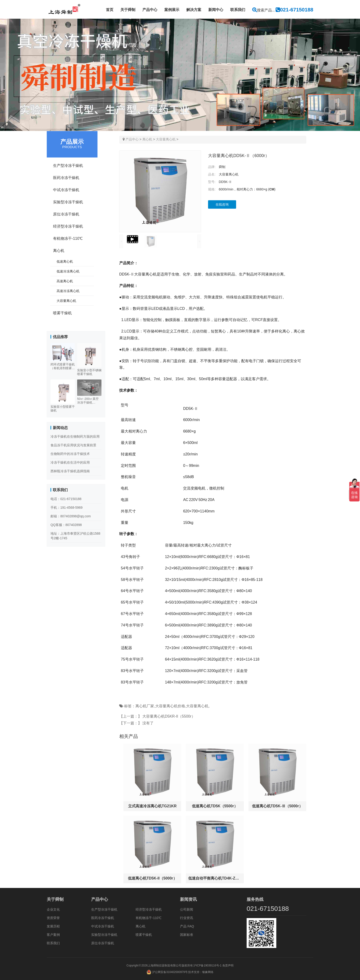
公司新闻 (187, 909)
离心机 (147, 139)
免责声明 (228, 966)
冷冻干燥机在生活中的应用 (70, 462)
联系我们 (238, 10)
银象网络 (208, 972)
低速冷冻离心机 (68, 271)
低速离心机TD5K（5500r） (215, 806)
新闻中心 (216, 10)
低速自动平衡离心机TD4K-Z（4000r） (215, 878)
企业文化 (53, 909)
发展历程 (53, 926)
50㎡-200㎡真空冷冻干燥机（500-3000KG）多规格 (89, 401)
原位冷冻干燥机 (66, 214)
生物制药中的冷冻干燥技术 (70, 454)
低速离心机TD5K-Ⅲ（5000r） (277, 806)
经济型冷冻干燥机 (68, 226)
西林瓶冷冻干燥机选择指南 (70, 471)
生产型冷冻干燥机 (68, 166)
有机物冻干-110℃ (68, 238)
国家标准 (187, 935)
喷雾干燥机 (62, 313)
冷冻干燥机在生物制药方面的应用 (75, 436)
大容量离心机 (166, 139)
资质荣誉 (53, 918)
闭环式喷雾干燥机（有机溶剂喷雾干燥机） (63, 366)
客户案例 (53, 935)
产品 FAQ (187, 926)
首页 (110, 10)
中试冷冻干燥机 (66, 190)
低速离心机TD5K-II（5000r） (152, 878)
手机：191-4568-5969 (67, 508)
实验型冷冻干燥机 (68, 202)
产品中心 (150, 10)
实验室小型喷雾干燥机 (63, 409)
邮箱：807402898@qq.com (71, 516)
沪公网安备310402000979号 (170, 972)
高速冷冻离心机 (68, 291)
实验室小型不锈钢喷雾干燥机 (89, 372)
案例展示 (172, 10)
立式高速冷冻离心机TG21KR (152, 806)
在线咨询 (222, 204)
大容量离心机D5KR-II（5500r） (169, 716)
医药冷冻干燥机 (66, 178)
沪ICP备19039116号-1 (207, 966)
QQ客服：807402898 (66, 525)
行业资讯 (187, 918)
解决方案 (194, 10)
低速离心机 (65, 261)
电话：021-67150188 (66, 499)
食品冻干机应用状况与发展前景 (73, 445)
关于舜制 (128, 10)
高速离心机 (65, 281)
